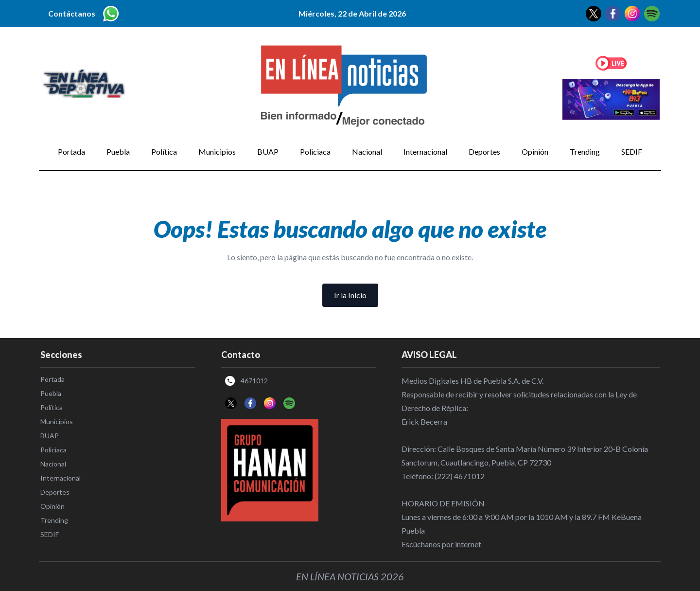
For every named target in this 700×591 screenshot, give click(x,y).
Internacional (425, 152)
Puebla (118, 152)
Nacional (367, 152)
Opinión (535, 152)
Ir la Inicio (350, 295)
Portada (71, 152)
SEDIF (632, 152)
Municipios (217, 152)
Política (164, 152)
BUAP (268, 152)
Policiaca (315, 152)
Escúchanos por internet (441, 544)
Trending (585, 152)
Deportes (484, 152)
